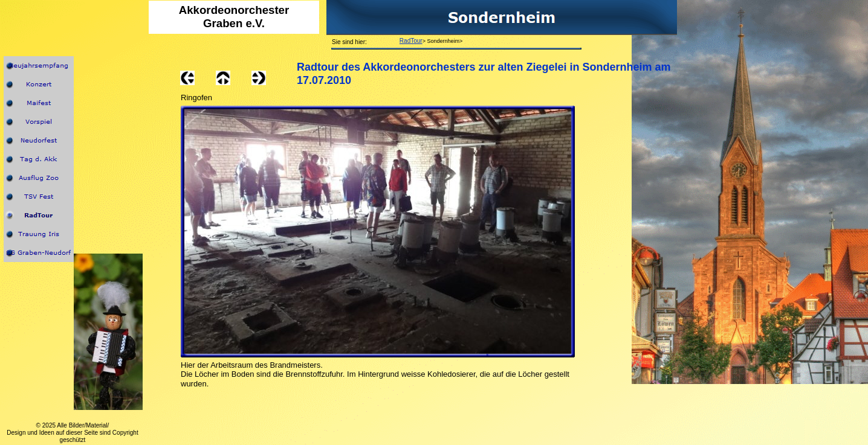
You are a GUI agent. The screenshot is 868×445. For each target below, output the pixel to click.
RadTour (411, 41)
